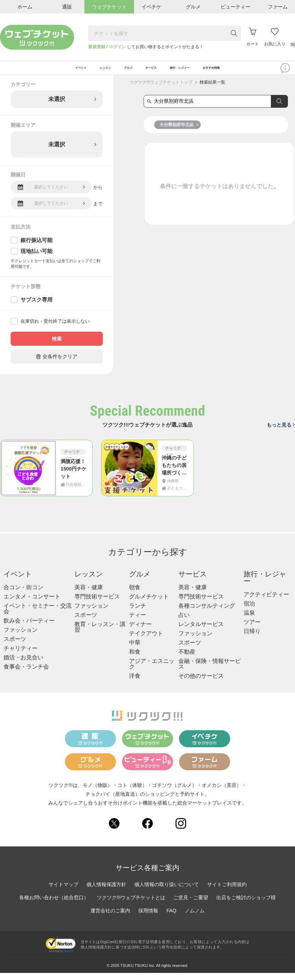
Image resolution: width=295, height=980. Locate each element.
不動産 (187, 659)
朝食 (135, 595)
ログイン (117, 47)
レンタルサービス (201, 632)
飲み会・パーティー (29, 628)
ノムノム (195, 918)
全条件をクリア (57, 364)
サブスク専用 (37, 307)
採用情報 (148, 918)
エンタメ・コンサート (32, 604)
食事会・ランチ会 (26, 674)
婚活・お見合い (23, 665)
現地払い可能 (37, 258)
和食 (135, 659)
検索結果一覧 (212, 90)
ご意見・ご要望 (191, 905)
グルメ (140, 581)
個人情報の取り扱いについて (167, 892)
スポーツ (15, 646)
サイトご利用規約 (227, 892)
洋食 (135, 683)
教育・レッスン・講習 (100, 634)
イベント (18, 581)
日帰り (252, 639)
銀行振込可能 (37, 247)
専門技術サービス (97, 604)
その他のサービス (201, 683)
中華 (135, 650)
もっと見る (280, 432)
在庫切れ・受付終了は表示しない (55, 329)
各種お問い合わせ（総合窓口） (54, 905)
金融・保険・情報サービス (210, 671)
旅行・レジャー (265, 585)
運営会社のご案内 (110, 918)
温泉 (249, 620)
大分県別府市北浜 (179, 132)
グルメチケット (149, 604)
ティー (138, 622)
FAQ (171, 918)
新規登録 (97, 47)
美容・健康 (89, 595)
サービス (193, 581)
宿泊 (249, 611)
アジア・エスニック (152, 671)
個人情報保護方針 (106, 892)
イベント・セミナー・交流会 (38, 616)
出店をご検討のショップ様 (246, 905)
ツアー (252, 629)
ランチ (138, 613)
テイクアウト (146, 641)
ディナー (140, 632)
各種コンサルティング (207, 613)
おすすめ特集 (254, 72)
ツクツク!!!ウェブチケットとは (131, 905)
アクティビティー (266, 602)
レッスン (89, 581)
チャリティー (21, 656)
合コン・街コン (23, 595)
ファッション (21, 637)
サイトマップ (63, 892)
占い (184, 622)
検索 (57, 346)
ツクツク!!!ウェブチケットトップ (161, 90)
